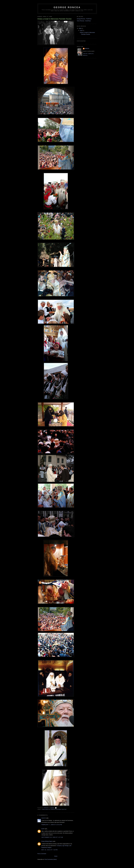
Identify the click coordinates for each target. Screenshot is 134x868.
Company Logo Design (63, 846)
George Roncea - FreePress (84, 19)
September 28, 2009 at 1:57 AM (52, 837)
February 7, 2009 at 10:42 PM (52, 825)
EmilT (43, 829)
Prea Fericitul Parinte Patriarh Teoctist (54, 809)
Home (56, 856)
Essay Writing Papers (47, 841)
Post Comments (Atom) (51, 859)
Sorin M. (44, 818)
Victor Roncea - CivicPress (84, 21)
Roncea (87, 49)
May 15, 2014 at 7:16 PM (50, 850)
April (81, 30)
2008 (80, 28)
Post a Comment (42, 854)
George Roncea (67, 7)
